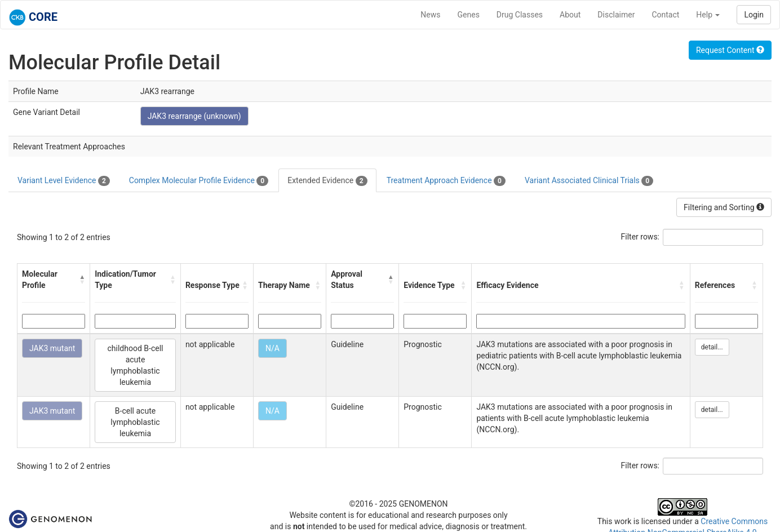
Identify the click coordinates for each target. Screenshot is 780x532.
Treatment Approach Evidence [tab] (446, 181)
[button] (82, 280)
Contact (665, 15)
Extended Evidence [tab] (327, 181)
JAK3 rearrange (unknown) (194, 116)
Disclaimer (616, 15)
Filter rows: (641, 237)
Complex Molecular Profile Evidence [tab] (199, 181)
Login (754, 15)
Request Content (730, 50)
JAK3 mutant (52, 348)
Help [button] (708, 15)
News (430, 15)
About (570, 15)
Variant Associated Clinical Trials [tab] (589, 181)
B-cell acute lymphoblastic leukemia (135, 422)
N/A (272, 348)
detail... (712, 347)
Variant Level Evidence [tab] (64, 181)
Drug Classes (520, 15)
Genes (469, 15)
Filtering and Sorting (724, 207)
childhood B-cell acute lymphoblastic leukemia (136, 365)
